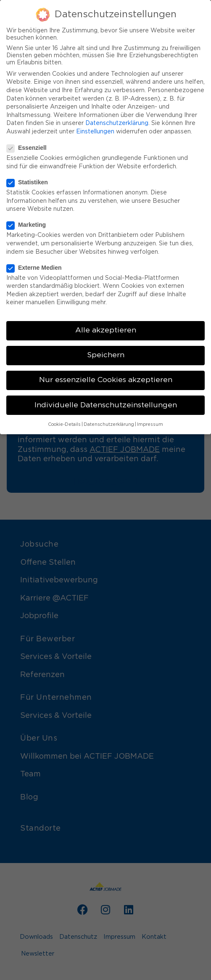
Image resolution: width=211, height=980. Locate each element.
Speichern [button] (106, 353)
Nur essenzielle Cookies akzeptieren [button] (106, 378)
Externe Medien (37, 265)
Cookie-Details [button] (64, 422)
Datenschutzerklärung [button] (109, 422)
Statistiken (30, 180)
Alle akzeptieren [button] (106, 328)
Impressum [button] (150, 422)
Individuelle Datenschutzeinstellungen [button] (106, 403)
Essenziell (29, 145)
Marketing (29, 222)
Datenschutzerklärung (117, 121)
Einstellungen (95, 129)
